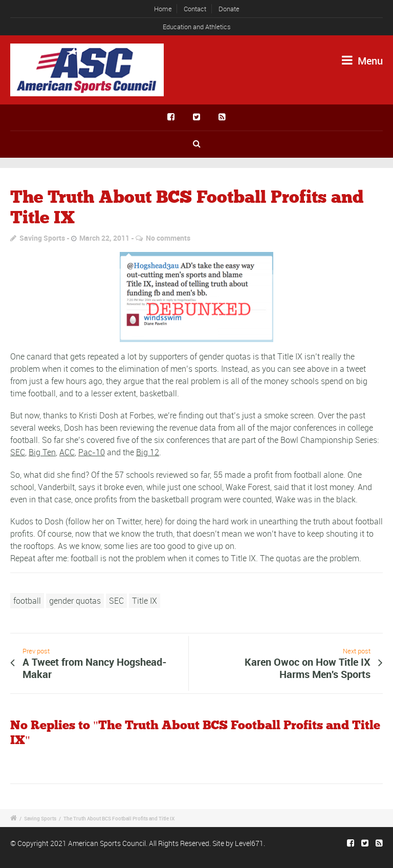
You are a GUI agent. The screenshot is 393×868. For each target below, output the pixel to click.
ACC (67, 452)
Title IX (145, 601)
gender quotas (75, 601)
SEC (18, 452)
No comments (168, 238)
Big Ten (42, 452)
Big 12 (148, 452)
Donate (229, 9)
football (27, 601)
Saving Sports (42, 238)
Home (163, 9)
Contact (195, 9)
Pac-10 (92, 452)
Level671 (249, 843)
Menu (362, 61)
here (152, 521)
